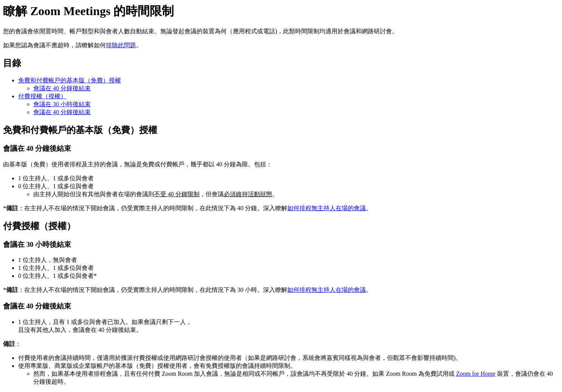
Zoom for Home (476, 374)
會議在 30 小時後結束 (62, 104)
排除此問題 (121, 45)
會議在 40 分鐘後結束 (62, 88)
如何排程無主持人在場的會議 (327, 208)
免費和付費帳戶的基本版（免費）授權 (70, 80)
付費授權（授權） (42, 96)
